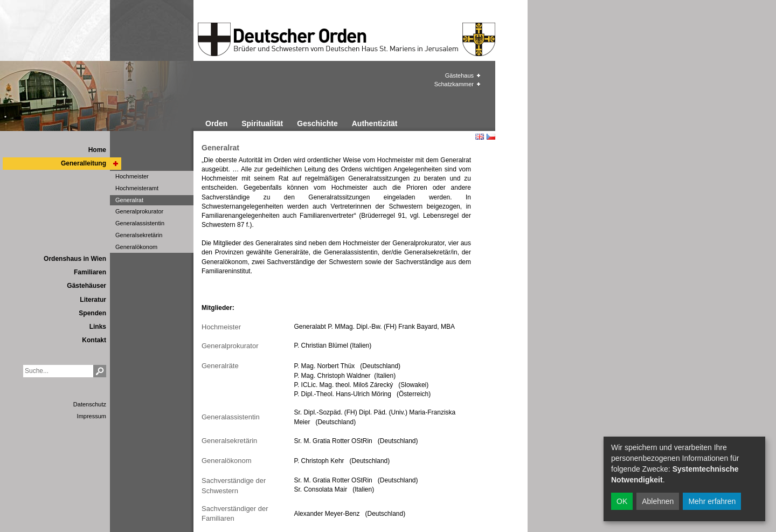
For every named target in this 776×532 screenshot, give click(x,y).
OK (622, 501)
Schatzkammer (454, 84)
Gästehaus (459, 75)
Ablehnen (658, 501)
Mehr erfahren (712, 501)
